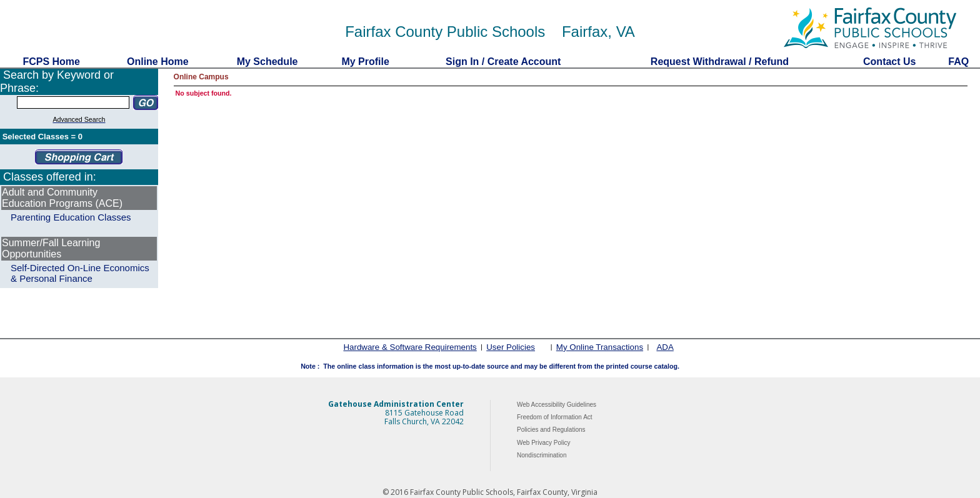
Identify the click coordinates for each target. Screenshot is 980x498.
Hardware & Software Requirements (410, 347)
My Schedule (267, 62)
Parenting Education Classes (71, 217)
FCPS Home (51, 62)
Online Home (158, 62)
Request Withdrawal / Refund (720, 62)
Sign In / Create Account (503, 62)
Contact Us (890, 62)
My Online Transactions (600, 347)
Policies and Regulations (551, 430)
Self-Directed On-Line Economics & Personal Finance (80, 273)
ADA (665, 347)
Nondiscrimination (542, 455)
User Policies (511, 347)
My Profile (365, 62)
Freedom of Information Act (555, 417)
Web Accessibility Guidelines (557, 405)
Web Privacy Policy (543, 443)
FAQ (959, 62)
